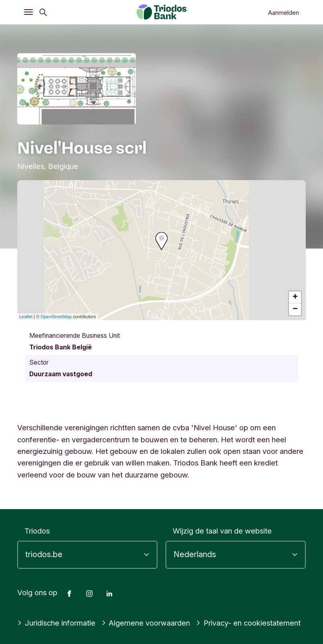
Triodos (37, 531)
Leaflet (26, 317)
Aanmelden (284, 13)
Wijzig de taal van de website (222, 531)
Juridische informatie (56, 623)
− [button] (295, 309)
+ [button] (295, 297)
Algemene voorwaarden (146, 623)
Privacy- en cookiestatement (248, 623)
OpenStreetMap (56, 317)
